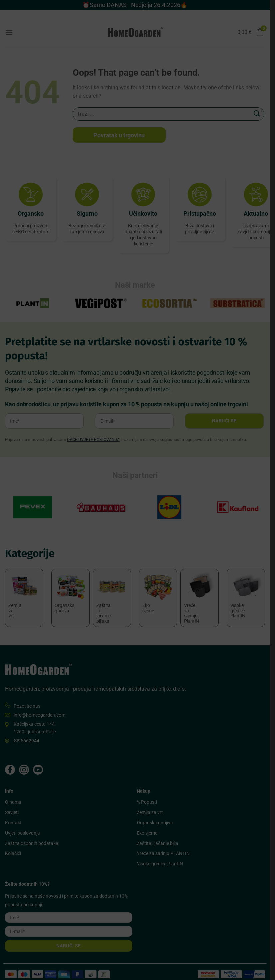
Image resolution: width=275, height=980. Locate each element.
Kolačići (13, 845)
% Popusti (149, 794)
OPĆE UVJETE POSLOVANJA (93, 440)
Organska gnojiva (157, 814)
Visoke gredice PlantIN (162, 855)
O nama (13, 794)
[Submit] (262, 114)
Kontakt (13, 814)
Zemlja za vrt (152, 804)
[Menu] (9, 32)
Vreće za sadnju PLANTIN (166, 845)
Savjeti (12, 804)
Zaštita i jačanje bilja (160, 835)
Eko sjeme (149, 824)
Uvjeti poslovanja (22, 824)
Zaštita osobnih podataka (32, 835)
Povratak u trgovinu (120, 135)
